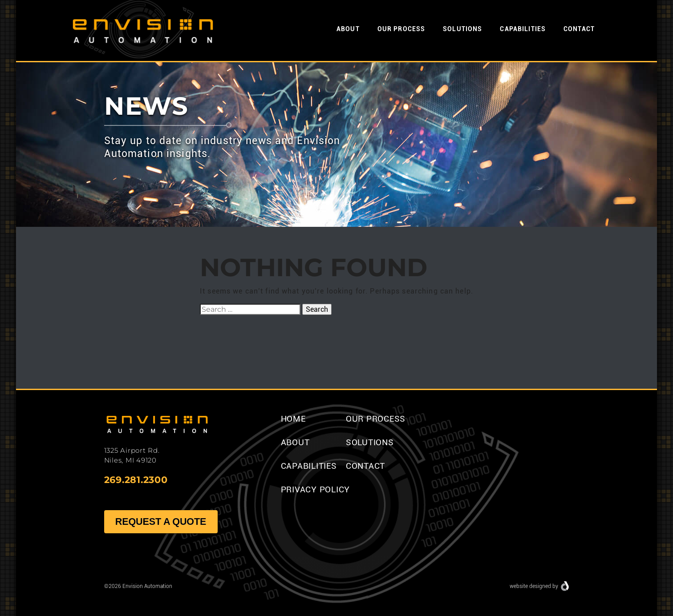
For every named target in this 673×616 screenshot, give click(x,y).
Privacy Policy (316, 489)
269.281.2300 (136, 480)
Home (293, 419)
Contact (579, 29)
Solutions (462, 29)
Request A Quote (160, 521)
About (348, 29)
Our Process (401, 29)
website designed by (534, 586)
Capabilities (523, 29)
